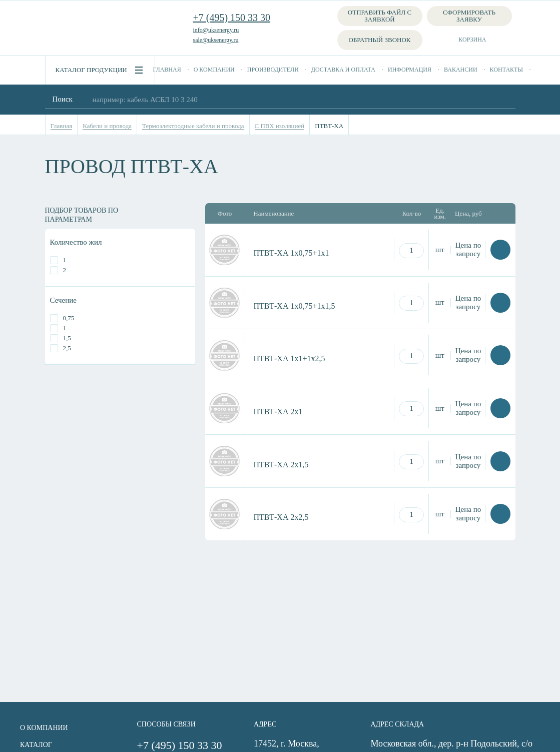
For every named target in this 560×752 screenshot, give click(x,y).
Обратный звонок (380, 40)
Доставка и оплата (343, 70)
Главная (167, 70)
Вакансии (461, 70)
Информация (410, 70)
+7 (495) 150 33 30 (232, 18)
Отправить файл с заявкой (380, 16)
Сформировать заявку (469, 16)
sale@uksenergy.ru (216, 40)
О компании (214, 70)
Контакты (506, 70)
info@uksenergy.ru (216, 30)
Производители (273, 70)
